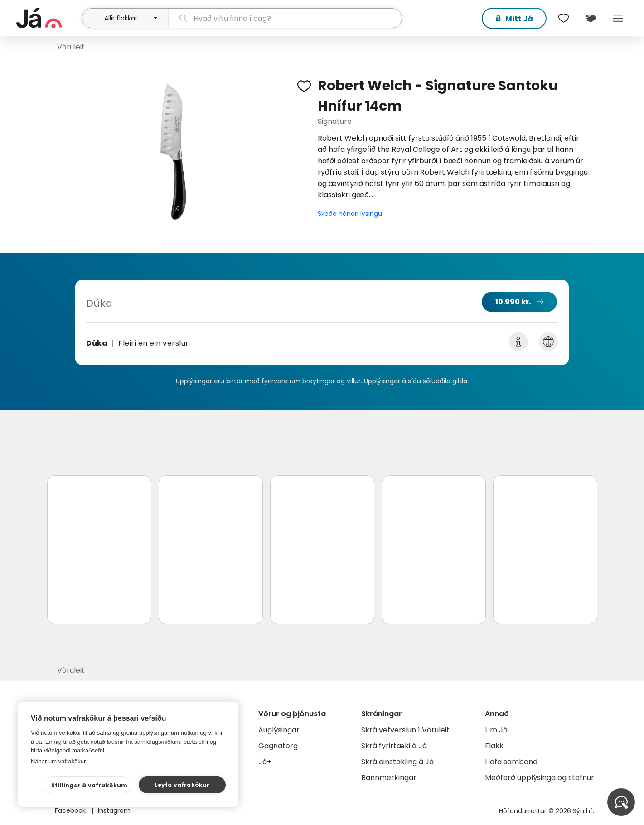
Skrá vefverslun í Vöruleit (405, 730)
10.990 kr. (513, 302)
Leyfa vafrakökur (182, 785)
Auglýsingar (279, 730)
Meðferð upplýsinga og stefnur (540, 778)
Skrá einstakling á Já (397, 762)
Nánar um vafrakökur (58, 761)
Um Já (496, 730)
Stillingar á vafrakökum (90, 785)
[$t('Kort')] (591, 18)
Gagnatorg (278, 746)
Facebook (71, 810)
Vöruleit (71, 47)
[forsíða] (48, 18)
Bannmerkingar (389, 778)
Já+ (265, 762)
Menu (618, 18)
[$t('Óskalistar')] (564, 18)
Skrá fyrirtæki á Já (394, 746)
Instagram (114, 810)
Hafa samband (511, 762)
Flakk (494, 746)
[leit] (285, 18)
